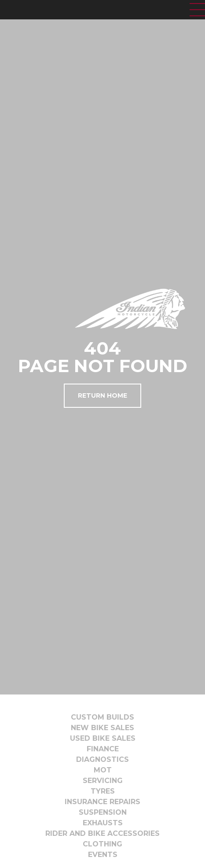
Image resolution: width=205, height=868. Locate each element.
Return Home (102, 395)
